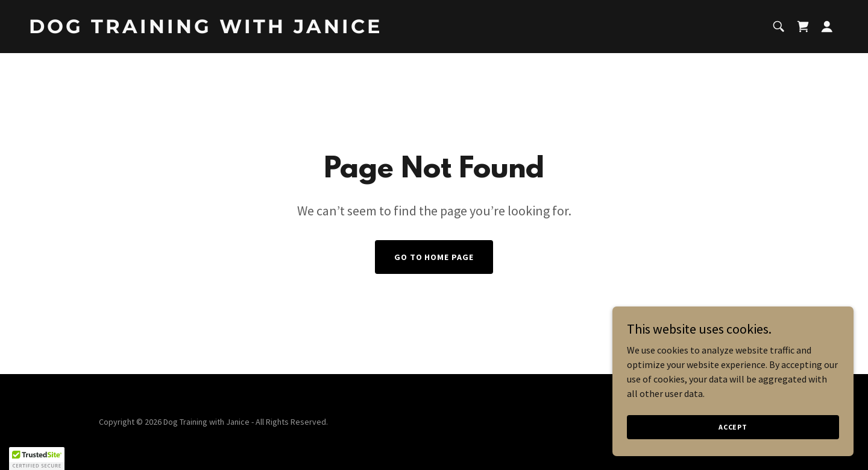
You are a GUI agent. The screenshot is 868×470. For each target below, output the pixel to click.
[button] (827, 27)
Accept (733, 427)
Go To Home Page (434, 257)
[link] (227, 30)
